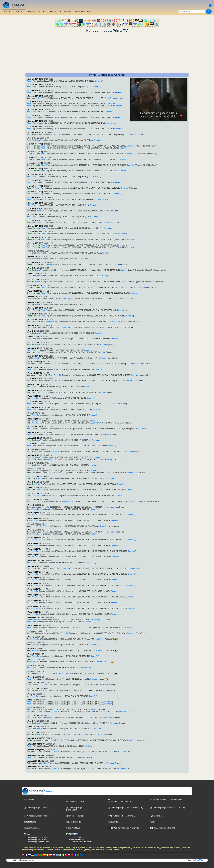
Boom (29, 415)
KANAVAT (32, 12)
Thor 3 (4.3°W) (34, 463)
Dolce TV (30, 188)
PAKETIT (43, 12)
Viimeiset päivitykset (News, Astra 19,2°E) (167, 808)
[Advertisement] (107, 53)
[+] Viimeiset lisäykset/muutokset (37, 816)
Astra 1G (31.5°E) (35, 362)
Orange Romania (33, 146)
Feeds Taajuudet (75, 838)
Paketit (153, 822)
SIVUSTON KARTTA (83, 12)
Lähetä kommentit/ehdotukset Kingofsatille (166, 799)
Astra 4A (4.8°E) (34, 396)
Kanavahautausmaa (32, 828)
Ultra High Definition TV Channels (124, 828)
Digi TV (29, 740)
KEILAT (53, 12)
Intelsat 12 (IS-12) (35, 302)
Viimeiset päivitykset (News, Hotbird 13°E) (126, 808)
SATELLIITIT (19, 12)
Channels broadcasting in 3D (163, 828)
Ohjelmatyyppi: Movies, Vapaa (38, 842)
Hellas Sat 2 (33, 631)
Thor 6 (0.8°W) (34, 138)
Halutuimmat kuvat (73, 828)
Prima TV (30, 81)
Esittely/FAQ (29, 799)
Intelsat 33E (33, 257)
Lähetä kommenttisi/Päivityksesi (120, 800)
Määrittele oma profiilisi (75, 801)
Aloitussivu (37, 791)
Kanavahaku (156, 816)
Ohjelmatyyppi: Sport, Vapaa (37, 838)
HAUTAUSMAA (66, 12)
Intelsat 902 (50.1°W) (36, 561)
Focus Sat (30, 140)
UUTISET (7, 12)
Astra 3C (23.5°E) (35, 285)
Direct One (31, 478)
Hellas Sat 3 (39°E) (35, 144)
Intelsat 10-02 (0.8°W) (36, 738)
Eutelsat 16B (33, 444)
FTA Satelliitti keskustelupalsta (80, 842)
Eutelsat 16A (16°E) (36, 79)
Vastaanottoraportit (73, 822)
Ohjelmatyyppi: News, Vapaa (38, 840)
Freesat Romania (33, 228)
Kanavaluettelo (114, 822)
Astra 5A (31, 694)
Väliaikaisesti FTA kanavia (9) (122, 816)
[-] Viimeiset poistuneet (75, 816)
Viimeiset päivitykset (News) (36, 808)
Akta (28, 398)
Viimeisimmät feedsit (76, 840)
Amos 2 (31, 413)
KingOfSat (199, 860)
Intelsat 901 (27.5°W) (36, 755)
